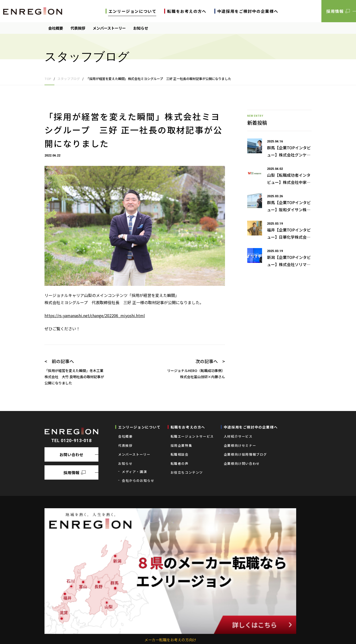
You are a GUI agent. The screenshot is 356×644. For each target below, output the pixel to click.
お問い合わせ (71, 454)
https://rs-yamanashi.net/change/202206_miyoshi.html (95, 315)
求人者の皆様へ (90, 633)
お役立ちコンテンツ (187, 472)
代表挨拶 (78, 28)
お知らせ (141, 28)
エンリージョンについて (133, 11)
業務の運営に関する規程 (125, 633)
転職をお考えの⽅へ (187, 11)
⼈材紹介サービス (238, 436)
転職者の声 (180, 463)
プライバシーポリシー (165, 633)
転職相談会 (180, 454)
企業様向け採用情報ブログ (245, 454)
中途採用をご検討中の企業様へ (248, 11)
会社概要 (56, 28)
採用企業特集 (181, 445)
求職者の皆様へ (61, 633)
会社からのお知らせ (138, 480)
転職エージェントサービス (192, 436)
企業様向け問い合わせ (242, 463)
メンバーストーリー (109, 28)
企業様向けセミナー (240, 445)
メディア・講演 (134, 472)
